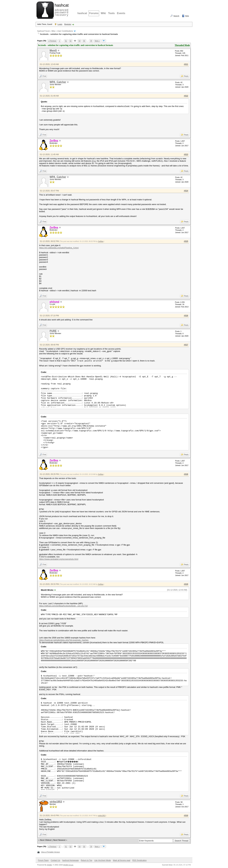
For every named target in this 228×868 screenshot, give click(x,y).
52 (70, 41)
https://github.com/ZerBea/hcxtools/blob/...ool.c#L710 (63, 606)
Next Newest (59, 840)
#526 (186, 316)
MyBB (49, 865)
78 (91, 41)
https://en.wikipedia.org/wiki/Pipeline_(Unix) (59, 248)
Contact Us (55, 860)
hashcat (82, 13)
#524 (186, 191)
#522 (186, 96)
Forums (94, 13)
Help (187, 16)
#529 (186, 584)
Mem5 (53, 50)
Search (176, 16)
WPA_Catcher (58, 82)
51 (66, 41)
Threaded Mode (182, 45)
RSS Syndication (139, 860)
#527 (186, 345)
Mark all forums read (122, 860)
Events (121, 13)
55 (84, 41)
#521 (186, 64)
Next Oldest (46, 840)
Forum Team (43, 860)
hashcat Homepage (70, 860)
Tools (111, 13)
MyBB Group (68, 865)
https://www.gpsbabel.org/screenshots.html (59, 559)
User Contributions (65, 31)
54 (79, 41)
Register (68, 24)
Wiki (103, 13)
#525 (186, 241)
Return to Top (87, 860)
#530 (186, 816)
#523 (186, 154)
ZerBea (101, 241)
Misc (54, 31)
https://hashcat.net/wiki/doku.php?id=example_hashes (64, 640)
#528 (186, 474)
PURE (53, 331)
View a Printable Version (50, 852)
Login (60, 24)
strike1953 (56, 802)
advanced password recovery (61, 10)
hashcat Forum (44, 31)
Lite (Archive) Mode (103, 860)
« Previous (52, 41)
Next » (97, 41)
